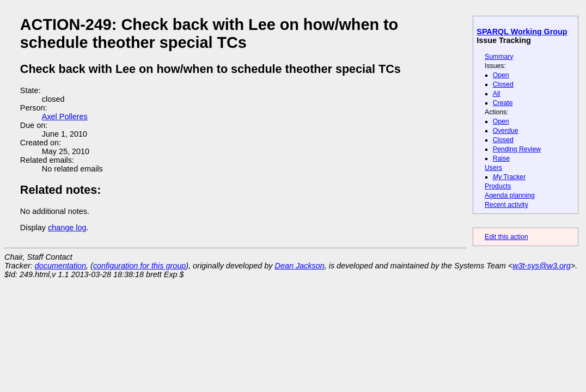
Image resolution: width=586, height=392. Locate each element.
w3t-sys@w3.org (542, 266)
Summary (499, 57)
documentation (60, 266)
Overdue (506, 131)
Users (493, 168)
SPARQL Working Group (522, 32)
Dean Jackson (300, 266)
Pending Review (517, 149)
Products (498, 186)
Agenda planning (510, 195)
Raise (501, 158)
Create (503, 103)
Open (501, 75)
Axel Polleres (65, 117)
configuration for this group (139, 266)
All (497, 94)
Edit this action (506, 237)
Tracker (509, 177)
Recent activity (506, 205)
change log (67, 228)
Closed (503, 84)
